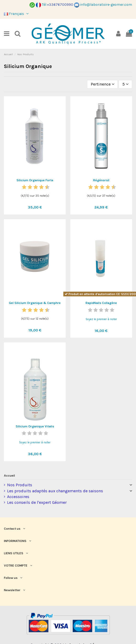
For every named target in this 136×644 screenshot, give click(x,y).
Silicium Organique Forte (35, 180)
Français (17, 14)
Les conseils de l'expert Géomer (37, 502)
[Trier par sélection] (103, 84)
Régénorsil (101, 180)
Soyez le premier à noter (101, 319)
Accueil (9, 476)
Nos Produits (20, 485)
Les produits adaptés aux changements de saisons (55, 491)
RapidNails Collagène (101, 303)
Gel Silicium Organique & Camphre (35, 303)
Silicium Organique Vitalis (35, 426)
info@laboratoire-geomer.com (103, 5)
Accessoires (18, 497)
